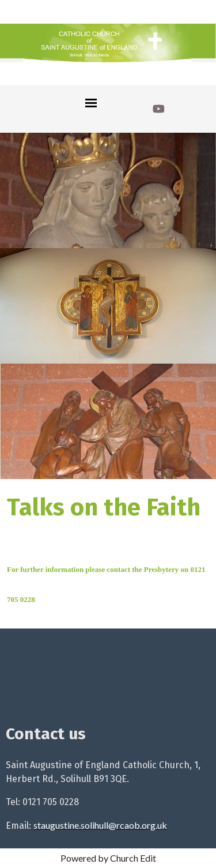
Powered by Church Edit (108, 858)
